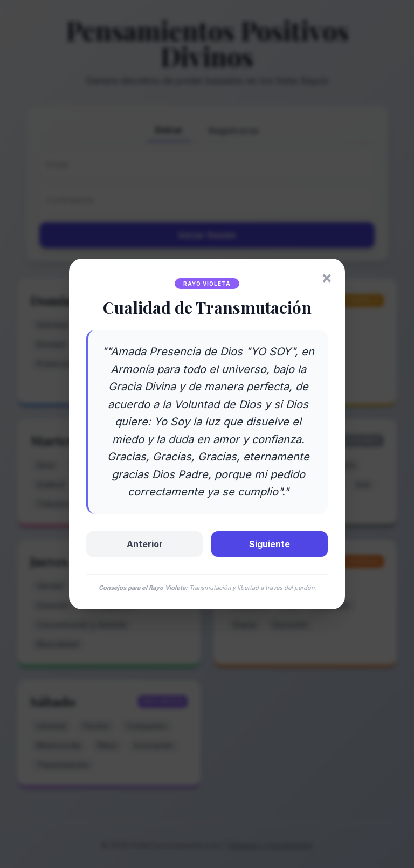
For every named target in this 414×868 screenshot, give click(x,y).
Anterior (145, 544)
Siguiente (270, 544)
